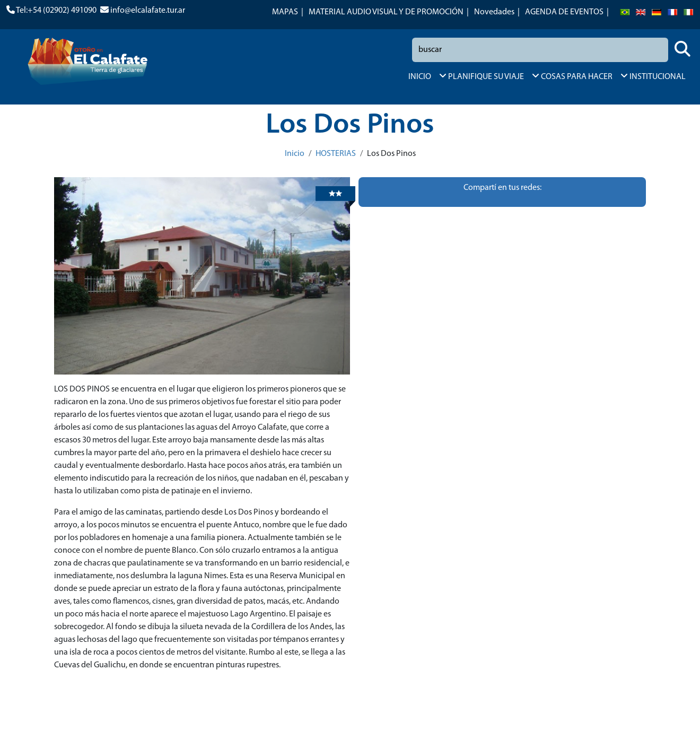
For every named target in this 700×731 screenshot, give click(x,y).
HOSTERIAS (336, 154)
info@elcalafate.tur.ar (148, 11)
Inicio (295, 154)
